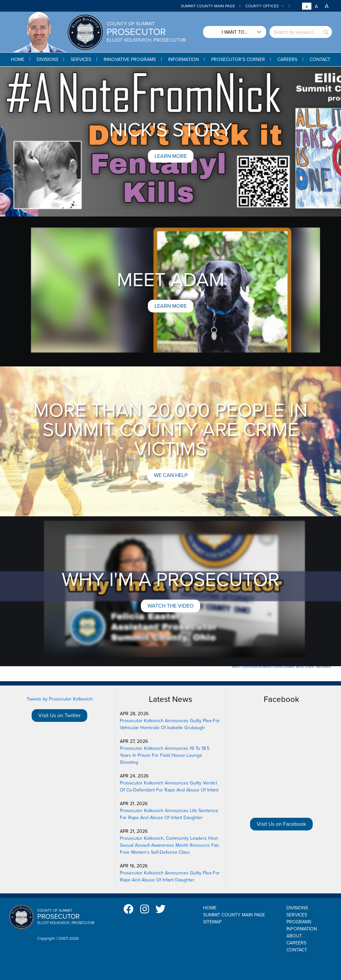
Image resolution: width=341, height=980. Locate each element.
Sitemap (212, 922)
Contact (297, 950)
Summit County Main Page (208, 6)
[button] (47, 59)
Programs (299, 922)
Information (302, 929)
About (294, 936)
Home (210, 908)
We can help (171, 475)
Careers (296, 943)
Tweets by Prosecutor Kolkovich (60, 699)
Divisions (297, 908)
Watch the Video (170, 606)
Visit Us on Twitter (59, 716)
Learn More (171, 156)
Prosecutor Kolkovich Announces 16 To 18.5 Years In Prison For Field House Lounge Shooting (165, 755)
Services (297, 915)
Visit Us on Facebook (281, 824)
